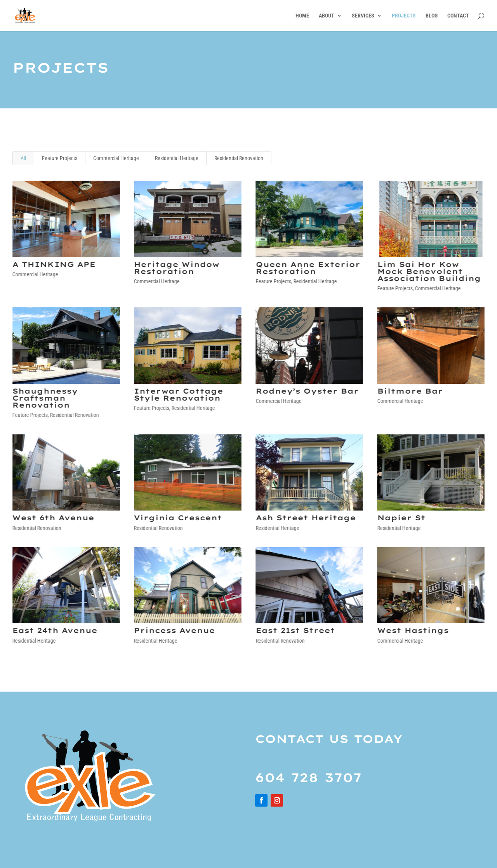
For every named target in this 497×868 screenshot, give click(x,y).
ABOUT (327, 16)
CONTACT (458, 16)
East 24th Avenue (55, 630)
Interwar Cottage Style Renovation (178, 395)
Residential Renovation (239, 158)
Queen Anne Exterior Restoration (307, 268)
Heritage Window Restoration (176, 268)
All (23, 158)
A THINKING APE (54, 264)
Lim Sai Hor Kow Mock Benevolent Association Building (428, 271)
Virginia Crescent (178, 518)
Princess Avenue (174, 630)
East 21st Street (295, 630)
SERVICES (363, 16)
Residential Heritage (177, 158)
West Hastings (412, 630)
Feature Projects (60, 158)
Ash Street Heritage (305, 518)
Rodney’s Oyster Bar (307, 391)
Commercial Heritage (116, 158)
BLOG (432, 16)
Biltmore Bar (409, 391)
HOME (302, 16)
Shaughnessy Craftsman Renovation (45, 398)
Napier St (401, 518)
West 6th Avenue (53, 518)
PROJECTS (404, 16)
